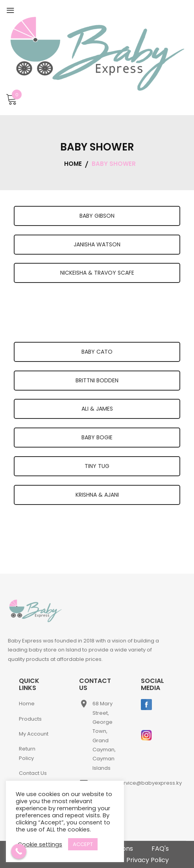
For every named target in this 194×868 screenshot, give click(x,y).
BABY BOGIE (97, 437)
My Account (34, 734)
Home (27, 704)
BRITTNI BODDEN (97, 380)
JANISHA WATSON (97, 244)
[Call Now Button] (19, 851)
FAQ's (160, 849)
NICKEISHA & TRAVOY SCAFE (97, 273)
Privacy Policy (148, 860)
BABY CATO (97, 352)
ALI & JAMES (97, 409)
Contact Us (33, 773)
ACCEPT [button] (83, 844)
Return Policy (27, 753)
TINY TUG (97, 466)
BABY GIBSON (97, 216)
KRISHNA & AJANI (97, 495)
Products (30, 719)
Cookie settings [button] (40, 844)
